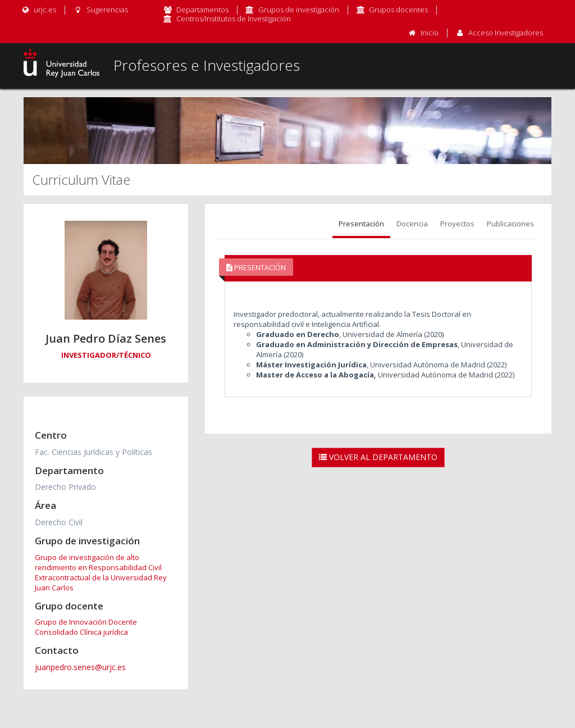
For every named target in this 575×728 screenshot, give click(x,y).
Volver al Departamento (378, 457)
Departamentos (202, 10)
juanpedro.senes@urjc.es (80, 667)
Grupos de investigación (299, 10)
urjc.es (38, 10)
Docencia (412, 224)
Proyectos (457, 224)
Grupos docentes (398, 10)
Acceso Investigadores (506, 33)
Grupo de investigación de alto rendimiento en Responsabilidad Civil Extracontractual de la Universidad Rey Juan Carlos (101, 572)
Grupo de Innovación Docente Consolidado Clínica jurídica (86, 627)
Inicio (430, 33)
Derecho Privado (65, 487)
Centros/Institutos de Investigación (234, 19)
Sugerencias (100, 10)
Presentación (361, 224)
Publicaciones (510, 224)
